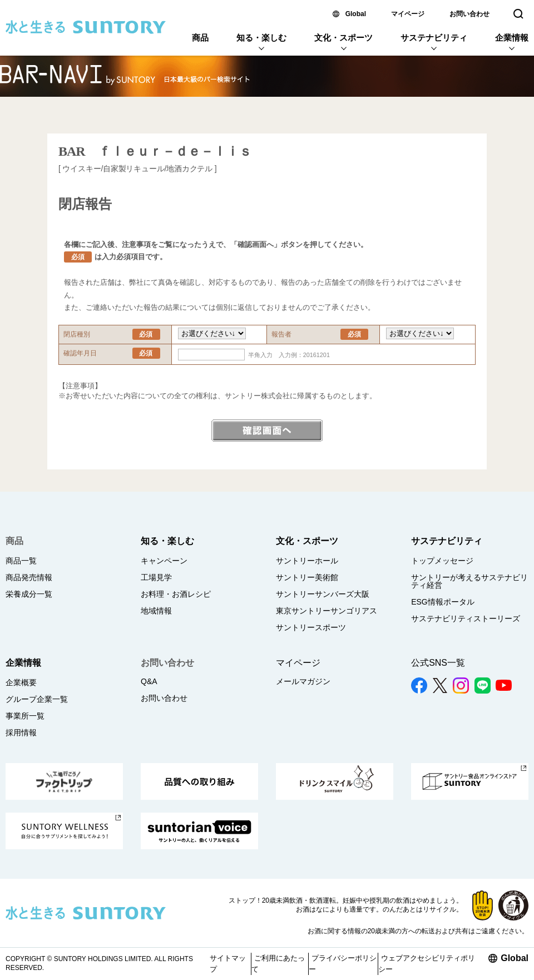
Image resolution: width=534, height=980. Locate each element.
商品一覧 (21, 561)
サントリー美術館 (307, 577)
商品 (200, 38)
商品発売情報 (29, 577)
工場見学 (156, 577)
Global (356, 14)
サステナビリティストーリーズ (466, 618)
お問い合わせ (469, 14)
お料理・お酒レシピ (176, 594)
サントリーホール (307, 561)
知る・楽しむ (261, 38)
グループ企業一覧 (37, 699)
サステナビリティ (434, 38)
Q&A (149, 681)
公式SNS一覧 (438, 663)
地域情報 (156, 611)
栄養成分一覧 (29, 594)
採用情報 (21, 732)
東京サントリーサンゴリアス (327, 611)
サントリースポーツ (311, 627)
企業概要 (21, 682)
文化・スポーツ (343, 38)
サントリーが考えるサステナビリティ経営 (469, 581)
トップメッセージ (442, 561)
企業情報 (512, 38)
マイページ (408, 14)
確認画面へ (267, 430)
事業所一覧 (25, 716)
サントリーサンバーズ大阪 (323, 594)
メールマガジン (303, 681)
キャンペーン (164, 561)
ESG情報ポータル (443, 602)
